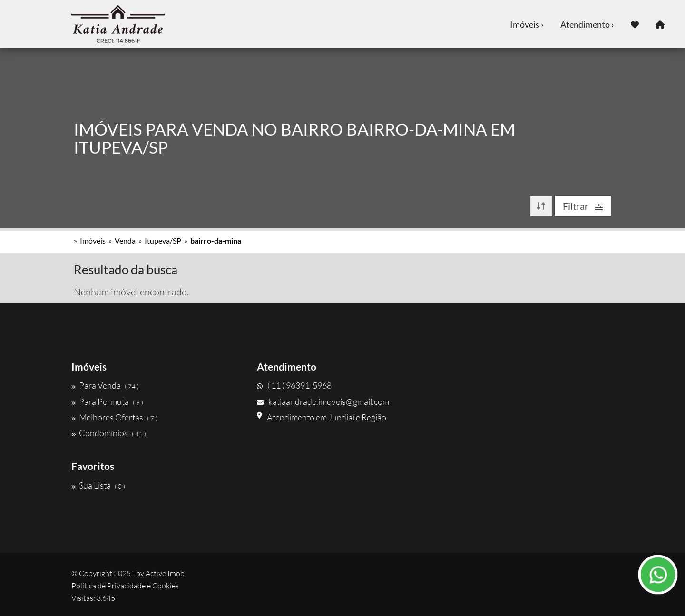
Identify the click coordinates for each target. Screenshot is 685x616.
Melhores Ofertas (114, 417)
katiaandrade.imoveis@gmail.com (323, 401)
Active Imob (165, 573)
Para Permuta (107, 401)
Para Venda (105, 385)
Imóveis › (527, 24)
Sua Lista (98, 485)
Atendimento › (587, 24)
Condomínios (109, 433)
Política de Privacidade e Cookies (125, 586)
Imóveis (93, 240)
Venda (125, 240)
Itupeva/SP (163, 240)
